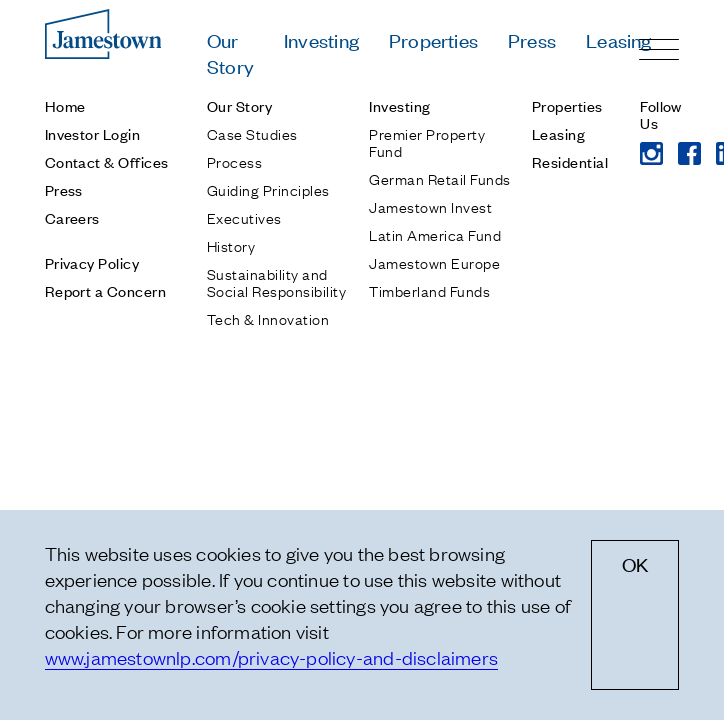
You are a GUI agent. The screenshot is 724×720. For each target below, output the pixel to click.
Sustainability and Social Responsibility (276, 281)
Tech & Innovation (268, 318)
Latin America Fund (435, 234)
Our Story (230, 52)
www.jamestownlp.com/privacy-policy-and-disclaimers (272, 657)
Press (532, 39)
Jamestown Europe (434, 262)
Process (234, 161)
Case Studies (252, 133)
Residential (570, 161)
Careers (72, 217)
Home (65, 105)
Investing (321, 39)
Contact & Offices (107, 161)
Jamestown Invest (430, 206)
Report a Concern (106, 290)
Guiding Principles (268, 189)
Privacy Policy (92, 262)
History (231, 245)
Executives (244, 217)
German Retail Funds (439, 178)
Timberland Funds (429, 290)
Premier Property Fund (427, 141)
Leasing (618, 39)
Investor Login (93, 133)
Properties (433, 39)
